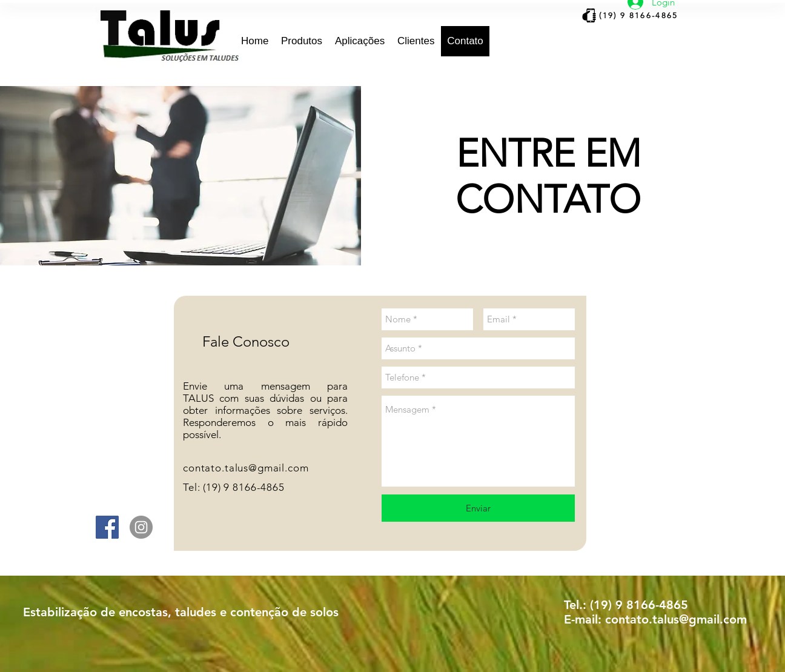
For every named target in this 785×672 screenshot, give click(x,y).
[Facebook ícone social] (107, 527)
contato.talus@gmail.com (246, 468)
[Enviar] (478, 508)
